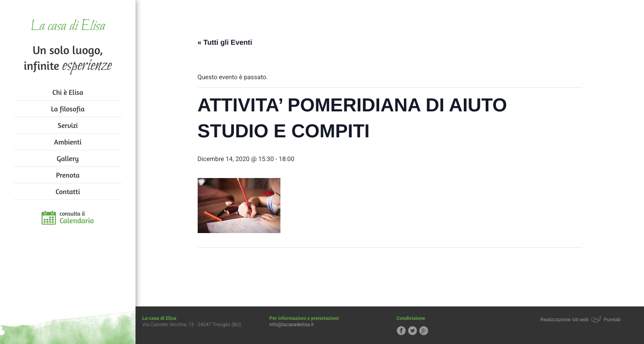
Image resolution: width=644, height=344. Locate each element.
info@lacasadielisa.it (291, 325)
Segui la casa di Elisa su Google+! (424, 331)
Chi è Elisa (68, 92)
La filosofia (68, 109)
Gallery (68, 158)
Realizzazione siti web (564, 320)
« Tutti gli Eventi (225, 43)
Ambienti (68, 142)
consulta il (77, 218)
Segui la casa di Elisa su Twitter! (412, 331)
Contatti (68, 191)
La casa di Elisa (68, 27)
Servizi (68, 125)
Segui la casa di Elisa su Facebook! (401, 331)
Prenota (68, 175)
